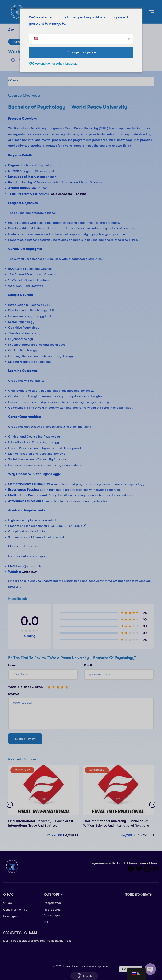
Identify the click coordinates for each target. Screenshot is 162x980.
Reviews (14, 694)
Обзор (13, 80)
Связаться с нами (16, 910)
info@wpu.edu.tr (30, 566)
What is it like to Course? (26, 687)
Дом (11, 30)
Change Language (81, 52)
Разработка (52, 903)
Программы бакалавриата (54, 912)
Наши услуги (13, 916)
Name (12, 665)
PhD (47, 922)
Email (88, 665)
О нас (7, 903)
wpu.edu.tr (29, 572)
